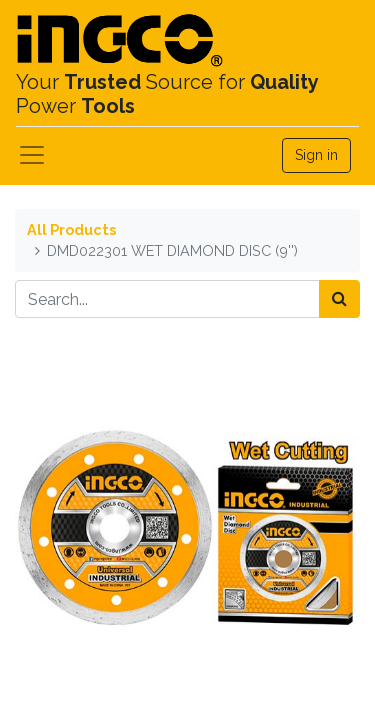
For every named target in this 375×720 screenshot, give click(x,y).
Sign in (316, 155)
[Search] (339, 299)
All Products (71, 229)
